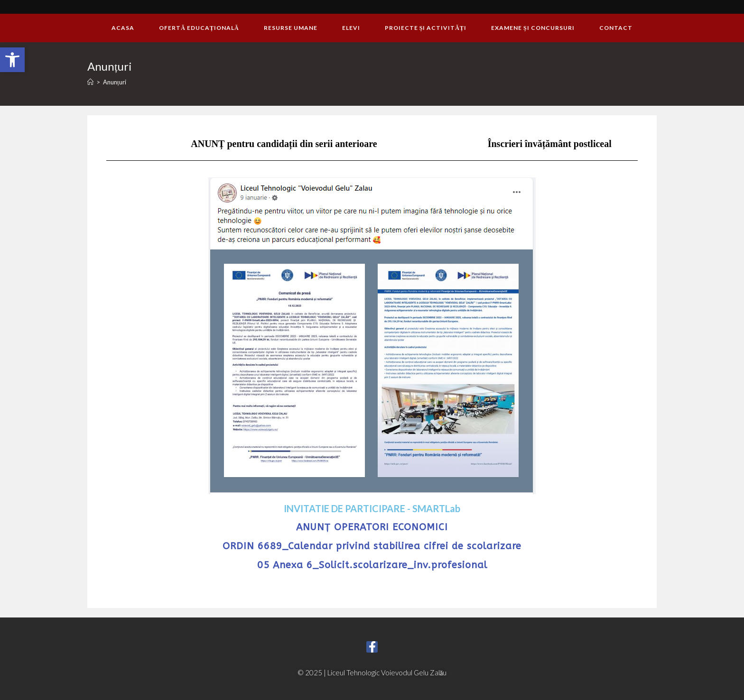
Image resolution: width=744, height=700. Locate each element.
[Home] (90, 82)
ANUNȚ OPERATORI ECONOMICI (372, 527)
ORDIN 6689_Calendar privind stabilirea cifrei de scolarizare (372, 546)
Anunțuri (115, 82)
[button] (12, 60)
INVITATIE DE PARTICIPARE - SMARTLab (372, 508)
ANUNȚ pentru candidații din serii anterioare (284, 144)
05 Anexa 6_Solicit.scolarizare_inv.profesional (372, 565)
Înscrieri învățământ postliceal (550, 144)
